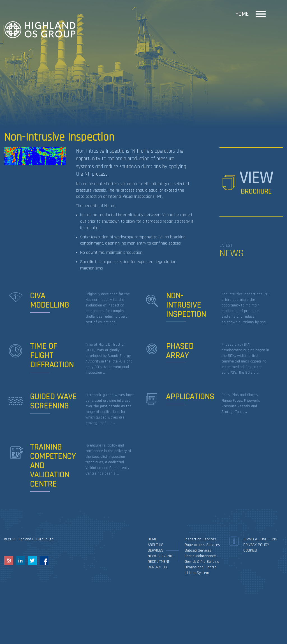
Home (242, 14)
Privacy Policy (256, 545)
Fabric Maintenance (200, 556)
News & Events (161, 556)
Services (156, 550)
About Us (156, 545)
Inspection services (200, 539)
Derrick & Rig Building (202, 562)
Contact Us (157, 567)
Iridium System (197, 573)
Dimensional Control (201, 567)
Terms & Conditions (260, 539)
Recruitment (158, 562)
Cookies (250, 550)
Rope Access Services (202, 545)
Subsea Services (198, 550)
